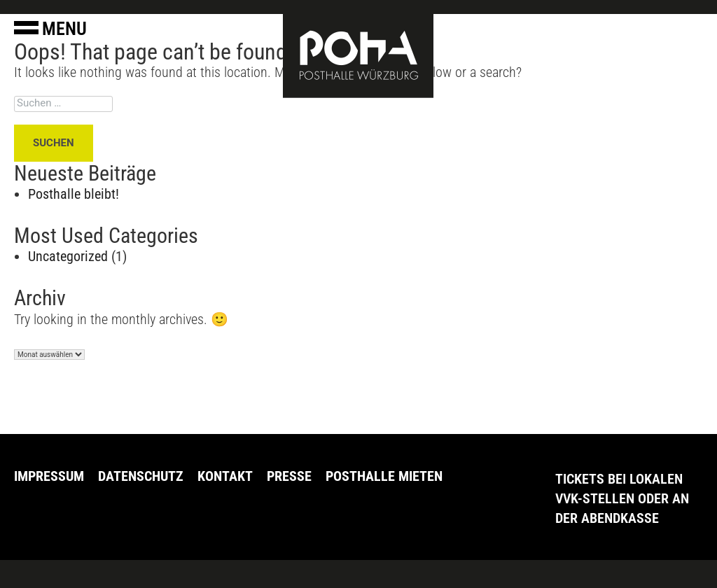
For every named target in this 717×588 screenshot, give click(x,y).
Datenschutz (141, 476)
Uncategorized (68, 256)
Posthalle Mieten (384, 476)
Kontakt (225, 476)
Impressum (49, 476)
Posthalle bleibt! (74, 194)
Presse (289, 476)
